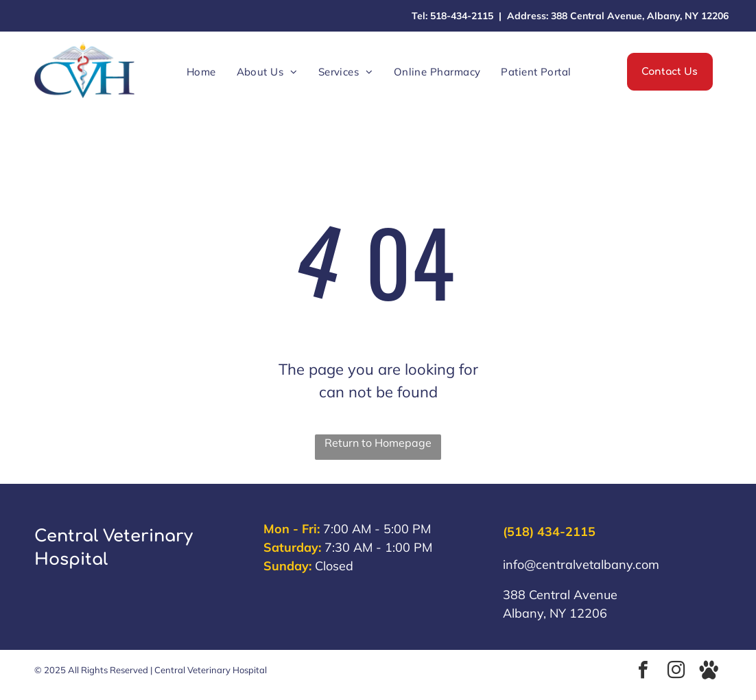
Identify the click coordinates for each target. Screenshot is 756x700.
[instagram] (676, 672)
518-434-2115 (462, 16)
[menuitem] (201, 72)
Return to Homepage (378, 443)
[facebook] (643, 672)
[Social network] (709, 672)
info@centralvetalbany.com (581, 564)
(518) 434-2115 (549, 532)
